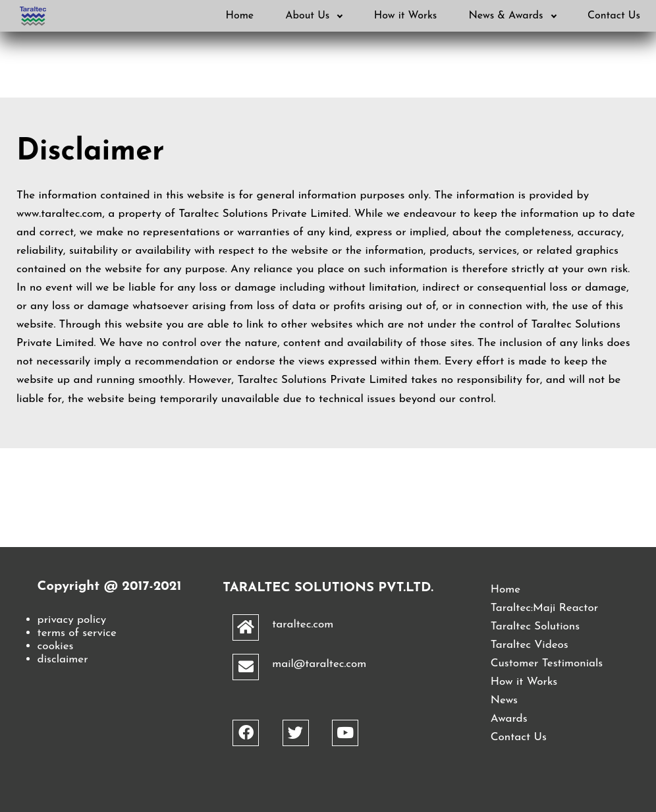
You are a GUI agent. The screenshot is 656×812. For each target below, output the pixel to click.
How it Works (406, 16)
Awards (509, 719)
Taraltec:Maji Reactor (544, 608)
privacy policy (72, 620)
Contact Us (614, 16)
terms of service (77, 633)
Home (239, 16)
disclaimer (63, 659)
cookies (56, 646)
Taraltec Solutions (535, 626)
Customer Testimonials (547, 663)
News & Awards (512, 16)
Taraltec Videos (530, 645)
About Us (314, 16)
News (504, 700)
